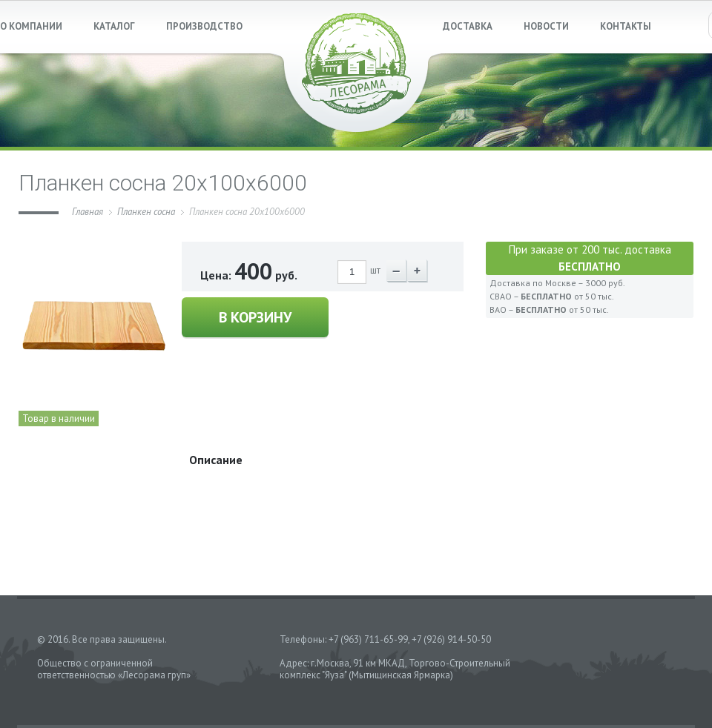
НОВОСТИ (546, 26)
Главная (88, 212)
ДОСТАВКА (468, 26)
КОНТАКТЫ (626, 26)
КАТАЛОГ (114, 26)
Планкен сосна (146, 212)
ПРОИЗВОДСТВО (204, 26)
